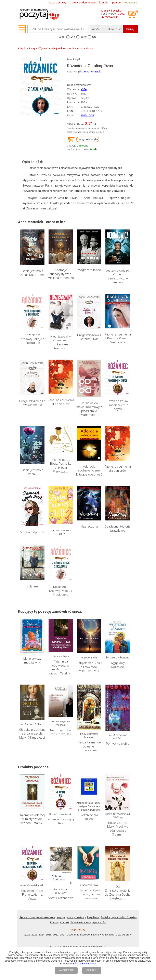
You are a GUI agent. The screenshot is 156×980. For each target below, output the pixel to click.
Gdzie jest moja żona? (32, 472)
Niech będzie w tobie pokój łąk (61, 732)
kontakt (104, 3)
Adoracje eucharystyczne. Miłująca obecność (61, 274)
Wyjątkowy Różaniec (118, 665)
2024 (41, 935)
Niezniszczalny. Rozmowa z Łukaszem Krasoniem (61, 342)
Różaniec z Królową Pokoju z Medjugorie (32, 339)
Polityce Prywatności (84, 964)
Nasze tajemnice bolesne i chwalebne (89, 746)
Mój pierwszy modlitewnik (32, 661)
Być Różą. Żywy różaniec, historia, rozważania (89, 860)
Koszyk (61, 917)
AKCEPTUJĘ (66, 970)
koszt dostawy (57, 3)
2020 (70, 935)
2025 (34, 935)
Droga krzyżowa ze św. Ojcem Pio (32, 403)
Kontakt (64, 922)
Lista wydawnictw (104, 935)
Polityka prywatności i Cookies (119, 917)
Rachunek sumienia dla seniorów (61, 402)
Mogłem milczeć (89, 270)
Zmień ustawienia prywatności (88, 922)
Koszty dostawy (76, 917)
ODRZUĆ (92, 970)
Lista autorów (124, 935)
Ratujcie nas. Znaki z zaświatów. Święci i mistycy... (89, 667)
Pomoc (54, 922)
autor (84, 37)
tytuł (95, 37)
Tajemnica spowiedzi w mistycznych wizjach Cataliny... (61, 667)
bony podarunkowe (84, 3)
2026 (27, 935)
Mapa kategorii (83, 935)
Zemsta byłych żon (32, 532)
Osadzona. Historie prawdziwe (118, 529)
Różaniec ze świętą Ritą (61, 821)
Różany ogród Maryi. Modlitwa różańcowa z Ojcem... (118, 829)
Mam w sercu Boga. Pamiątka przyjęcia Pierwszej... (61, 466)
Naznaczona (89, 527)
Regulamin (93, 917)
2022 (56, 935)
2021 (63, 935)
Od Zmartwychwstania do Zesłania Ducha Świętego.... (118, 858)
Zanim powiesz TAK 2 (61, 532)
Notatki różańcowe (61, 859)
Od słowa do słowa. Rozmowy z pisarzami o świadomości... (89, 409)
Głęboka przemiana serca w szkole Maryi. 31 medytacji (32, 734)
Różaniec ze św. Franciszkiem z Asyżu (118, 405)
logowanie (131, 3)
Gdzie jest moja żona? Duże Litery (32, 273)
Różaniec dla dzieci (89, 817)
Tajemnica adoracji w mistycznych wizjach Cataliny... (32, 819)
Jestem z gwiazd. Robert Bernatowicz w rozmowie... (118, 277)
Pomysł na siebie (118, 744)
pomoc (116, 3)
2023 (49, 935)
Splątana (32, 586)
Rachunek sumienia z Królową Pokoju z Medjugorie (118, 338)
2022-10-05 (87, 115)
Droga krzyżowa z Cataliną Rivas (89, 337)
